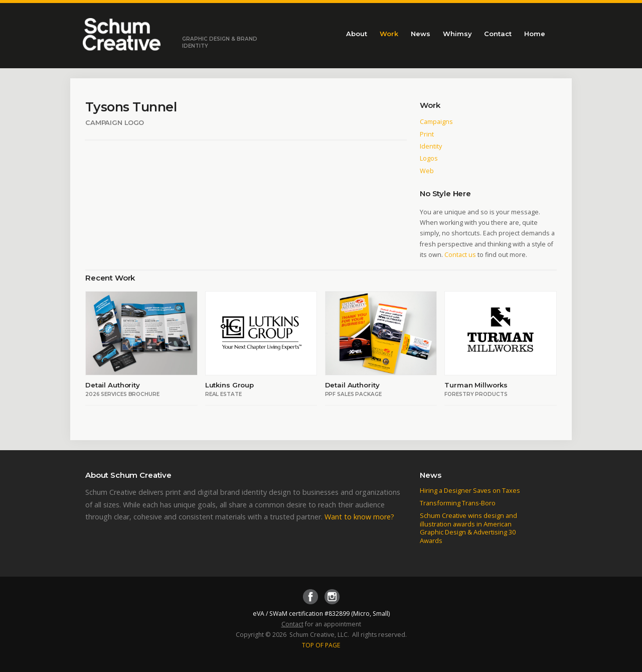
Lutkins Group (229, 385)
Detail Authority (113, 385)
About (357, 34)
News (421, 34)
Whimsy (457, 34)
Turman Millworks (476, 385)
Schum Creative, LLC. (319, 635)
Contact (498, 34)
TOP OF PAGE (321, 645)
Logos (429, 158)
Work (389, 34)
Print (427, 134)
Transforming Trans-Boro (458, 503)
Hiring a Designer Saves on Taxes (470, 490)
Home (535, 34)
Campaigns (436, 122)
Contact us (460, 255)
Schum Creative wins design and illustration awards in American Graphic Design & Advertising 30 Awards (468, 528)
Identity (431, 146)
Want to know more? (359, 517)
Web (427, 171)
